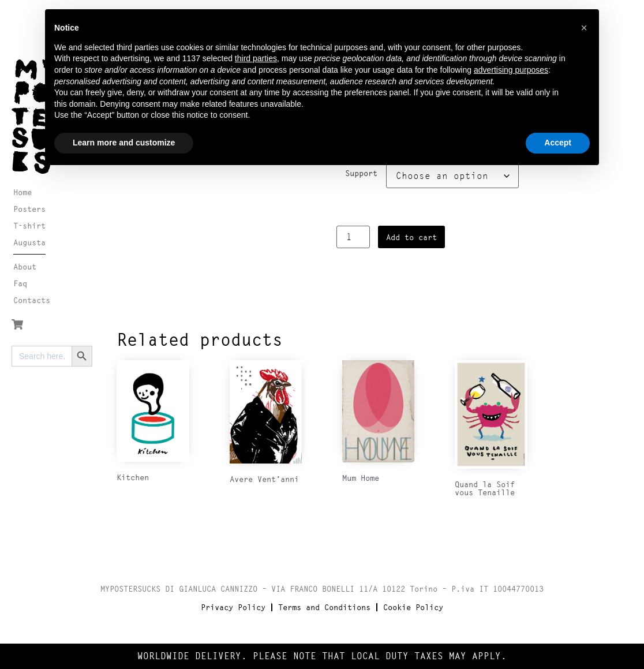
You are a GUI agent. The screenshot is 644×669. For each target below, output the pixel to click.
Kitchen (133, 477)
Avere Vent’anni (264, 479)
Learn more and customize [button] (124, 143)
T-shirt (29, 226)
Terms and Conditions (324, 607)
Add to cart (411, 237)
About (25, 267)
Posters (29, 209)
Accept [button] (558, 143)
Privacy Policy (233, 607)
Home (23, 192)
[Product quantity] (353, 237)
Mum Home (361, 478)
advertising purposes (511, 70)
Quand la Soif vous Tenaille (485, 488)
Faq (20, 283)
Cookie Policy (413, 607)
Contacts (32, 300)
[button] (584, 28)
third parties (256, 58)
